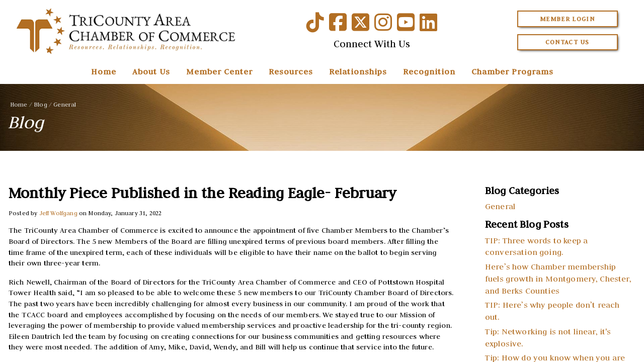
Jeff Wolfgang (58, 213)
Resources (291, 71)
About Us (151, 71)
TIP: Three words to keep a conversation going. (536, 246)
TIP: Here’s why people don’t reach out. (552, 311)
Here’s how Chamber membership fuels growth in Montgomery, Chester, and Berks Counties (558, 279)
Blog (41, 104)
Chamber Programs (512, 71)
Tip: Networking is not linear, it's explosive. (548, 337)
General (65, 104)
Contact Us (568, 42)
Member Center (219, 71)
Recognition (429, 71)
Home (104, 71)
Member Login (567, 19)
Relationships (358, 71)
